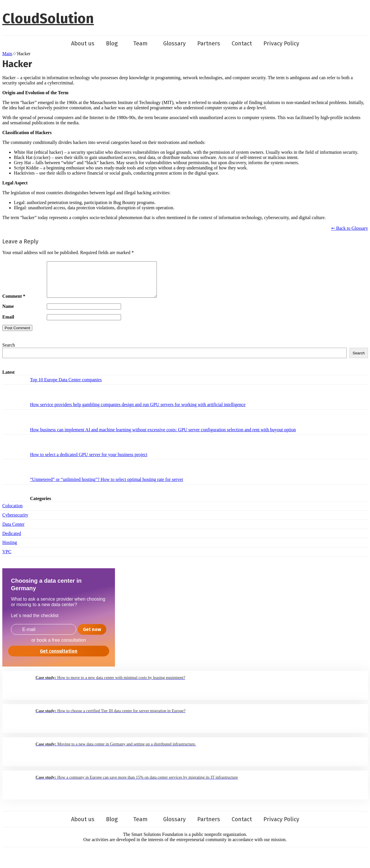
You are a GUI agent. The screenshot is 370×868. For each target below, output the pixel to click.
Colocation (12, 513)
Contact (242, 43)
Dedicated (12, 540)
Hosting (10, 549)
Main (7, 54)
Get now (92, 636)
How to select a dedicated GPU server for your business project (89, 461)
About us (83, 43)
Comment (14, 303)
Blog (115, 43)
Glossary (174, 43)
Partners (209, 43)
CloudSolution (48, 18)
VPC (7, 559)
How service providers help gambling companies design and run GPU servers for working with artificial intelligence (138, 411)
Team (144, 43)
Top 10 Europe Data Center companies (66, 387)
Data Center (13, 531)
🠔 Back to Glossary (349, 228)
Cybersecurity (15, 522)
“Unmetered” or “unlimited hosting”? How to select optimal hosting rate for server (107, 486)
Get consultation (59, 658)
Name (8, 313)
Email (8, 324)
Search (9, 352)
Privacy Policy (281, 43)
